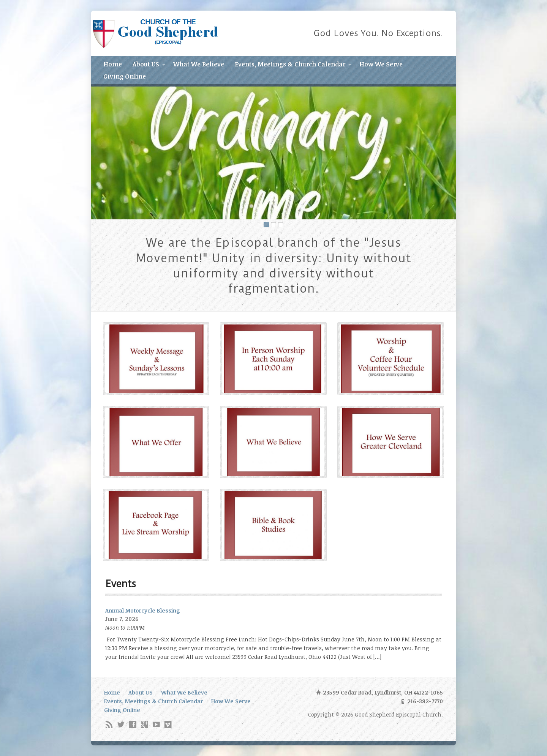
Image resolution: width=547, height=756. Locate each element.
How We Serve (381, 64)
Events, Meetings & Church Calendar (290, 64)
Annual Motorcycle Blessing (143, 610)
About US (146, 64)
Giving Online (125, 76)
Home (113, 64)
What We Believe (199, 64)
